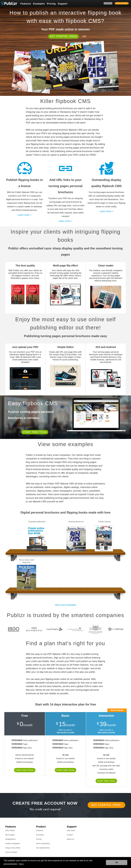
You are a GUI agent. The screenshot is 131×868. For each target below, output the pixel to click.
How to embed (11, 852)
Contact (70, 835)
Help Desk (71, 830)
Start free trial (35, 432)
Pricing (51, 4)
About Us (70, 839)
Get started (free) (64, 37)
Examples (39, 4)
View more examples (66, 605)
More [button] (21, 864)
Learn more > (25, 215)
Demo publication (43, 843)
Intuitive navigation (13, 843)
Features (26, 4)
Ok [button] (117, 863)
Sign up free (122, 4)
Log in (108, 4)
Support (63, 4)
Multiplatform (10, 839)
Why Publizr (10, 830)
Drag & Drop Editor (13, 848)
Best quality (10, 835)
